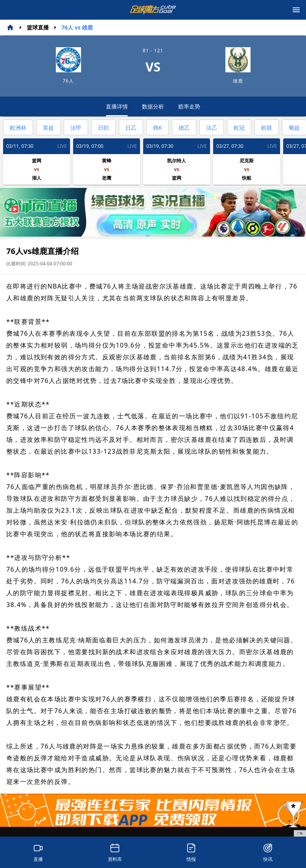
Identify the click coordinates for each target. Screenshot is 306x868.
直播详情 (117, 109)
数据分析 (153, 106)
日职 (103, 128)
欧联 (267, 128)
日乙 (131, 128)
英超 (48, 128)
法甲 (76, 128)
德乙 (184, 128)
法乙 (212, 128)
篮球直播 (38, 27)
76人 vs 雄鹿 (77, 27)
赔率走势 (189, 106)
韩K (158, 128)
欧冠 (239, 128)
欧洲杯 (18, 128)
